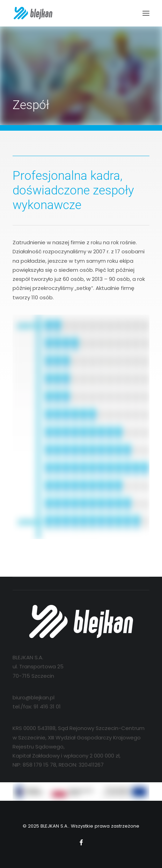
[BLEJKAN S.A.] (33, 13)
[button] (146, 13)
